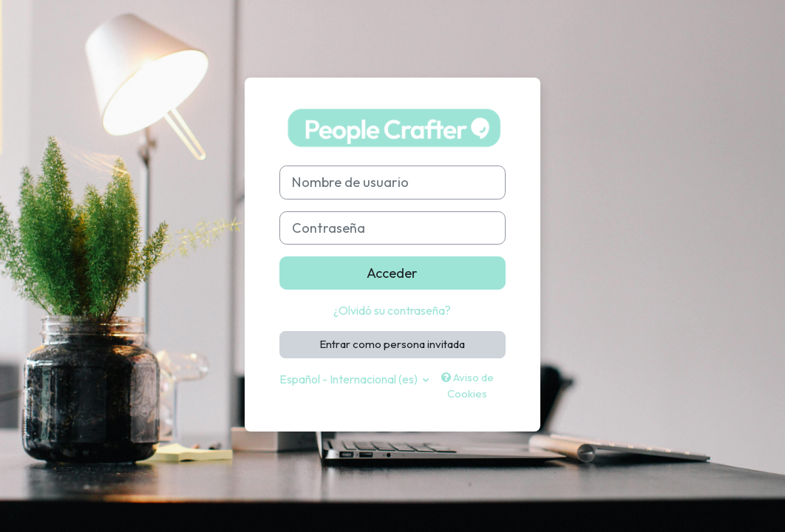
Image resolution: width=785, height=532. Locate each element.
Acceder (392, 273)
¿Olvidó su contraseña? (392, 310)
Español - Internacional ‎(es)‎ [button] (350, 379)
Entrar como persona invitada (392, 344)
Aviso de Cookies (468, 385)
